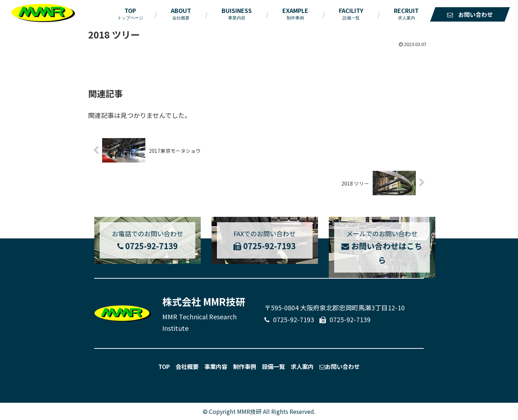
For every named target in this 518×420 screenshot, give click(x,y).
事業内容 (216, 366)
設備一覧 (273, 366)
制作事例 (245, 366)
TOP (164, 366)
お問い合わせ (340, 366)
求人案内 (302, 366)
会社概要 (187, 366)
